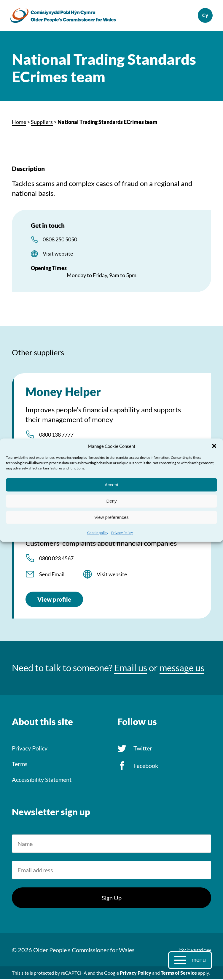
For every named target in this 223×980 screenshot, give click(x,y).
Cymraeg (204, 16)
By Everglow (195, 950)
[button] (214, 446)
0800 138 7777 (56, 435)
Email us (131, 669)
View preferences (111, 517)
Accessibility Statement (42, 780)
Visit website (58, 254)
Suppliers (42, 123)
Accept (111, 485)
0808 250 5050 (60, 240)
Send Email (52, 575)
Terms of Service (179, 974)
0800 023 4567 (56, 559)
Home (19, 123)
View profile (54, 600)
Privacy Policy (122, 532)
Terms (20, 765)
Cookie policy (98, 532)
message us (182, 669)
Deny (111, 501)
